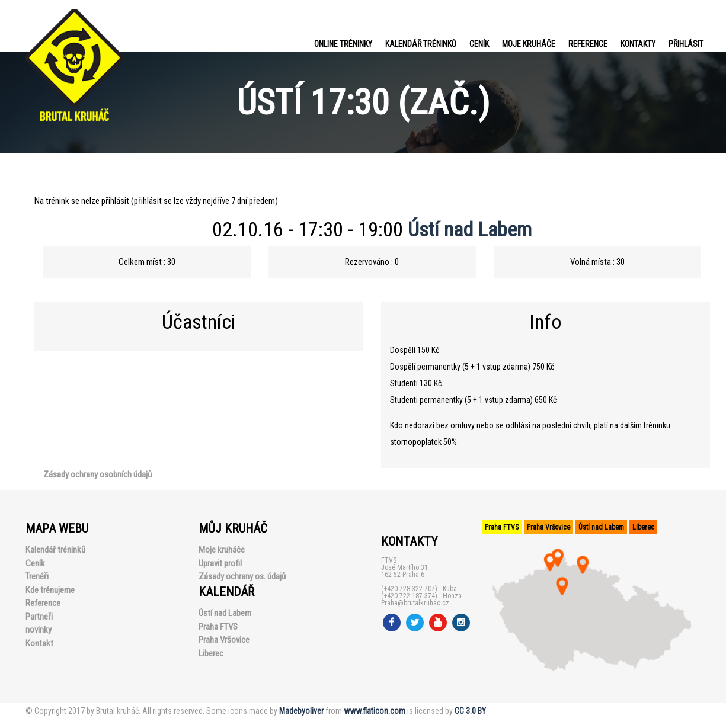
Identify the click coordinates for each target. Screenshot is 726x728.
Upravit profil (220, 563)
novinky (39, 630)
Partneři (39, 617)
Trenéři (37, 576)
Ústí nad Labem (470, 229)
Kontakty (638, 44)
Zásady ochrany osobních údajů (97, 474)
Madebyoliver (301, 711)
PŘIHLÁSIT (686, 44)
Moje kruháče (529, 44)
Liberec (211, 653)
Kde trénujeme (50, 590)
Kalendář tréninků (421, 44)
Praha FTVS (218, 627)
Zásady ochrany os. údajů (242, 576)
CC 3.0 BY (470, 711)
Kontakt (39, 643)
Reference (588, 44)
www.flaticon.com (375, 711)
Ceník (479, 44)
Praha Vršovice (224, 640)
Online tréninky (343, 44)
